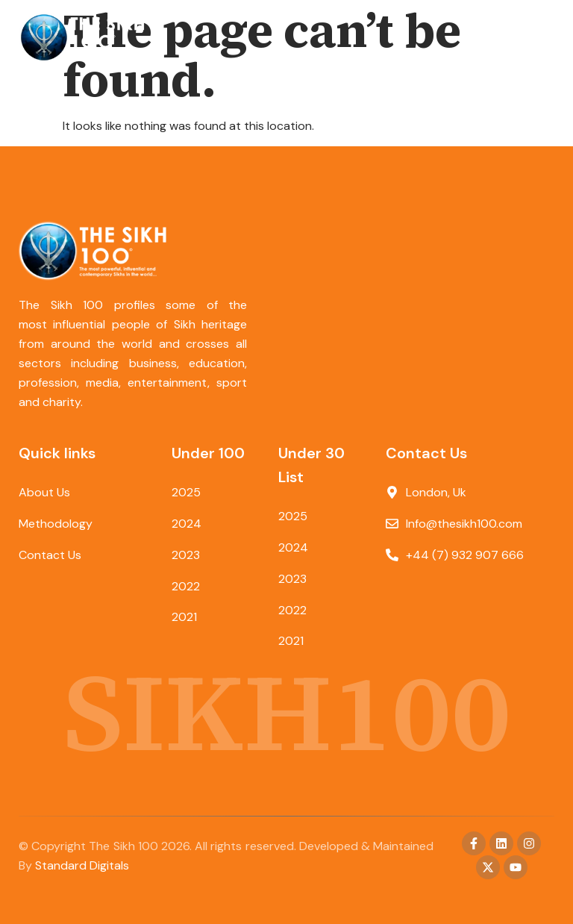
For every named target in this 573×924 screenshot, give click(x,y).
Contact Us (50, 555)
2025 (186, 492)
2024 (187, 524)
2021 (184, 618)
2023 (186, 555)
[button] (541, 37)
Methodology (56, 524)
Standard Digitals (82, 865)
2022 (186, 586)
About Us (44, 492)
